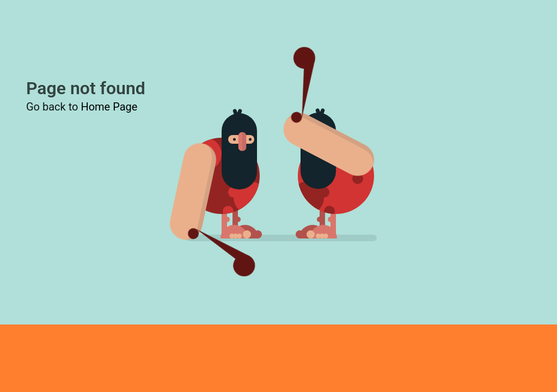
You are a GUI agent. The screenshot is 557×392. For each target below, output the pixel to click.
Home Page (109, 107)
